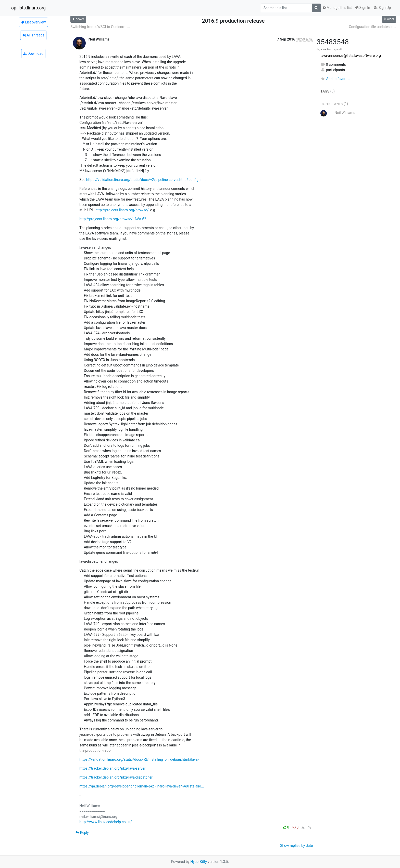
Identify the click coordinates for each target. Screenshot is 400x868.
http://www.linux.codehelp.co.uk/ (106, 822)
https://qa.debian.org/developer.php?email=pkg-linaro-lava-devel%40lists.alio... (142, 786)
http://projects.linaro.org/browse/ (122, 210)
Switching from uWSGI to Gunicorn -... (100, 27)
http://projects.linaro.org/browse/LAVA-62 (113, 219)
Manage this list (337, 8)
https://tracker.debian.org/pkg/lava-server (112, 768)
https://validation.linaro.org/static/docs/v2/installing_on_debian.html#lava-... (140, 759)
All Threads (33, 35)
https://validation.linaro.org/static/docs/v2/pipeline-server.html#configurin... (147, 180)
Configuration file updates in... (372, 27)
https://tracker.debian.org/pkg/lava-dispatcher (116, 777)
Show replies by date (296, 846)
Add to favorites (336, 79)
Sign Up (382, 8)
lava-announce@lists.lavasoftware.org (351, 56)
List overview (33, 22)
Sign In (363, 8)
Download (33, 54)
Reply (82, 833)
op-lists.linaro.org (28, 8)
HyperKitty (199, 862)
